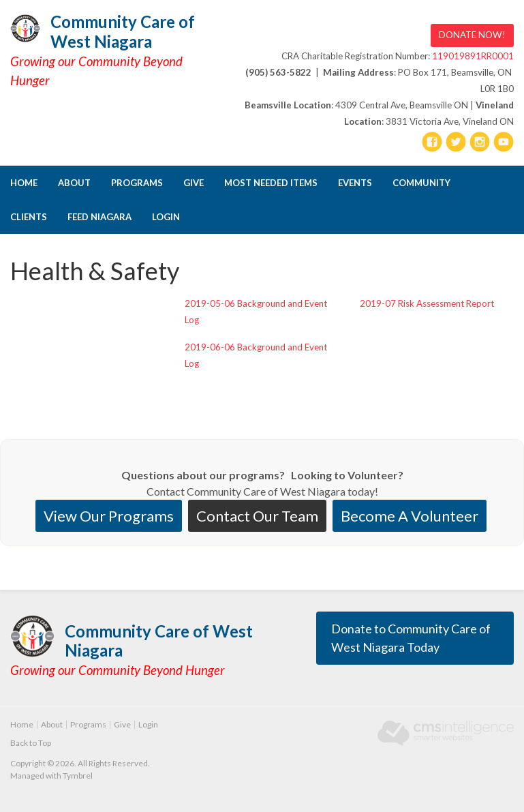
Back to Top (31, 743)
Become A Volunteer (410, 516)
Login (166, 217)
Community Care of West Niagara (123, 31)
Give (194, 183)
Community (421, 183)
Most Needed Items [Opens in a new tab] (271, 183)
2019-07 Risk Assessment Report (427, 303)
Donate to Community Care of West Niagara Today (411, 638)
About (74, 183)
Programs (137, 183)
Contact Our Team (257, 516)
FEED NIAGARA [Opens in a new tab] (99, 217)
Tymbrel (78, 776)
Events (355, 183)
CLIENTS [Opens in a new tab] (29, 217)
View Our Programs (109, 516)
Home (24, 183)
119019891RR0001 (473, 56)
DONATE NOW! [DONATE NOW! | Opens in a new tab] (472, 35)
